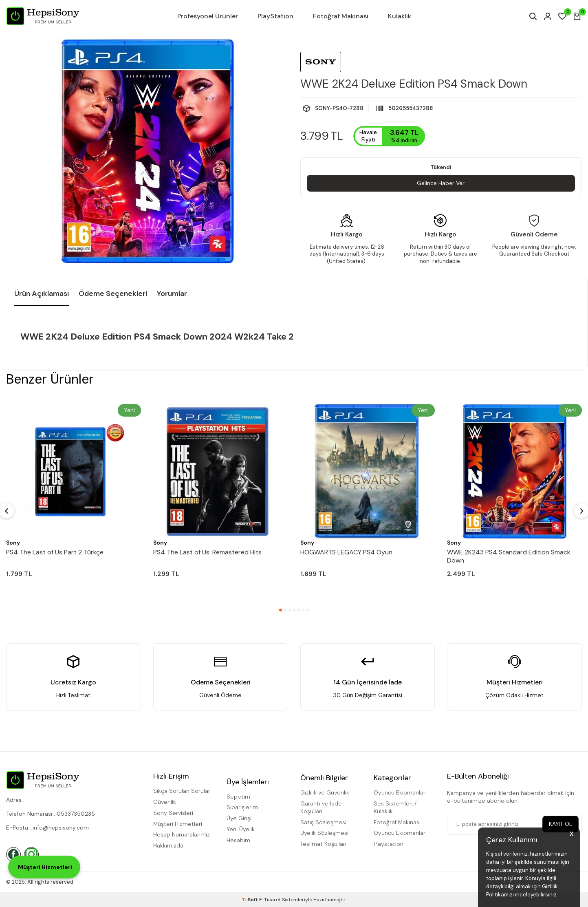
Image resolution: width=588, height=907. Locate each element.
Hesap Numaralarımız (182, 834)
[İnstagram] (31, 854)
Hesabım (238, 840)
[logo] (43, 16)
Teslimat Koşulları (323, 844)
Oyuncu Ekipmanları (400, 792)
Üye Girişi (239, 818)
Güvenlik (165, 802)
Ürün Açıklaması (42, 294)
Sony (13, 543)
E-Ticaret (270, 900)
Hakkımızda (168, 845)
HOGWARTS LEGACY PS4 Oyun (346, 552)
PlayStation (275, 16)
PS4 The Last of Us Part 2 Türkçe (55, 552)
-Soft (250, 900)
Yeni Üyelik (241, 829)
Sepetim (238, 797)
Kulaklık (400, 16)
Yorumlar (172, 294)
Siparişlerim (242, 807)
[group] (148, 151)
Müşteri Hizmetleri (178, 824)
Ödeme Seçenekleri (113, 294)
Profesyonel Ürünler (208, 16)
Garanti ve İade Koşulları (321, 807)
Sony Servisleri (173, 813)
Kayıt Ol (560, 824)
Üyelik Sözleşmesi (324, 833)
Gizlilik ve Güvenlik (325, 792)
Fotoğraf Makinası (341, 16)
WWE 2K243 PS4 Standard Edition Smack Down (509, 556)
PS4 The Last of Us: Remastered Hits (207, 552)
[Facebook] (13, 854)
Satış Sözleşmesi (323, 822)
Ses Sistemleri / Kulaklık (395, 807)
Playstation (389, 844)
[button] (281, 610)
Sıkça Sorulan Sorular (182, 791)
